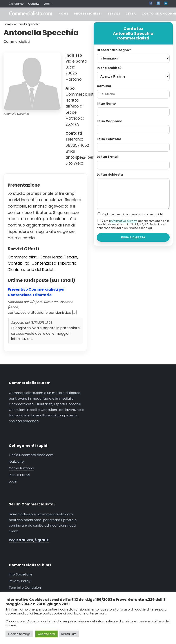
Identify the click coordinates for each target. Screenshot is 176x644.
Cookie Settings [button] (19, 634)
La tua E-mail (108, 157)
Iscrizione (16, 461)
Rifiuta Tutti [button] (69, 634)
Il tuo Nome (106, 104)
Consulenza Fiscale (58, 257)
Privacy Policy (20, 581)
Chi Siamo (16, 4)
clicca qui (146, 228)
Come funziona (21, 468)
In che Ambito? (109, 68)
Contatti (34, 4)
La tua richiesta (110, 174)
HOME (63, 14)
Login (48, 4)
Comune (104, 86)
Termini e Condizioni (25, 587)
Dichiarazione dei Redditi (32, 270)
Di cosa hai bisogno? (114, 50)
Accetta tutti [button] (46, 634)
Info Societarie (21, 574)
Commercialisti (23, 257)
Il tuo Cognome (110, 121)
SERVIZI (114, 14)
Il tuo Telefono (109, 139)
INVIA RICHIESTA (133, 237)
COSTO (148, 14)
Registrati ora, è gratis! (29, 540)
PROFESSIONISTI (88, 14)
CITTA (131, 14)
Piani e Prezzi (19, 475)
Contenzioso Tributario (54, 263)
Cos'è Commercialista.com (31, 455)
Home (7, 24)
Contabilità (19, 263)
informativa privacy (124, 221)
